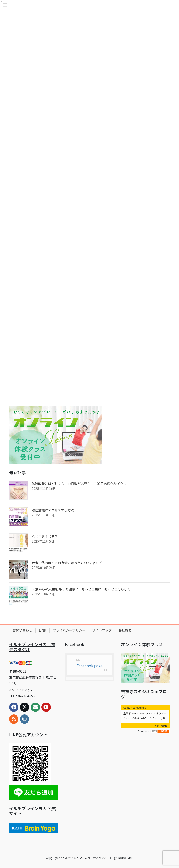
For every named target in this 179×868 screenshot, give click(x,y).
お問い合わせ (22, 630)
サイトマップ (102, 630)
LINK (43, 630)
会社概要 (125, 630)
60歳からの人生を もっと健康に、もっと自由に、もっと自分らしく (81, 589)
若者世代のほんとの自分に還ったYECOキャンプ (67, 563)
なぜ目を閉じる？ (45, 536)
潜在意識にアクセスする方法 (53, 510)
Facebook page (89, 666)
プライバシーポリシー (69, 630)
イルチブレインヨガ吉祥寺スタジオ (32, 647)
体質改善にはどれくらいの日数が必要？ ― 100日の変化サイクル (79, 484)
